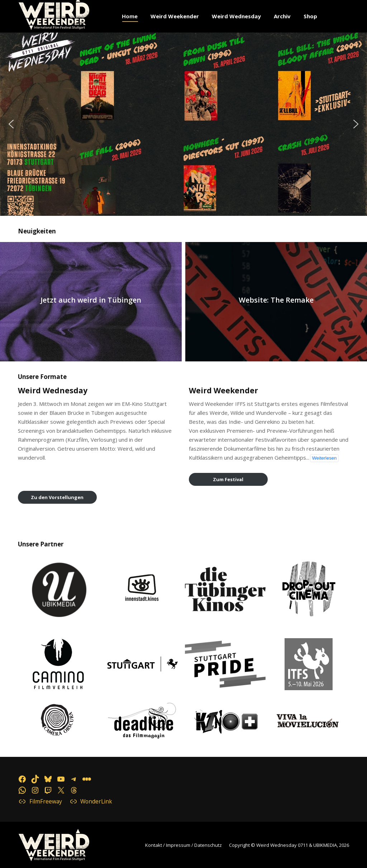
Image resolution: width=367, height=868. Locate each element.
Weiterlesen (324, 458)
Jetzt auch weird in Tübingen (91, 300)
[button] (183, 124)
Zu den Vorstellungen (57, 497)
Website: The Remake (276, 300)
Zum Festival (228, 479)
